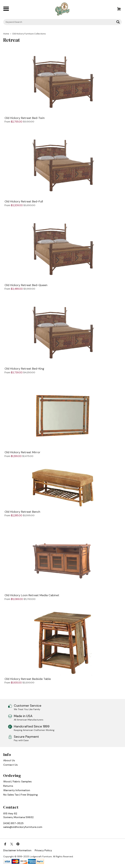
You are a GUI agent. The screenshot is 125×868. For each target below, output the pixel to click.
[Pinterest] (18, 844)
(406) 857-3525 (13, 823)
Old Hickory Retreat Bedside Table (28, 679)
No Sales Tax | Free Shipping (21, 795)
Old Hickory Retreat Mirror (22, 452)
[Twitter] (12, 844)
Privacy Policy (43, 850)
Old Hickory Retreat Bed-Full (24, 202)
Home (6, 34)
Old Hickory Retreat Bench (22, 512)
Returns (8, 786)
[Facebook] (5, 844)
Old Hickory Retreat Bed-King (24, 369)
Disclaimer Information (17, 850)
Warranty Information (17, 790)
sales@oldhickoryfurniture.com (23, 827)
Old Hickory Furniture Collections (29, 34)
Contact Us (10, 765)
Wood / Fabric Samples (17, 781)
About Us (9, 760)
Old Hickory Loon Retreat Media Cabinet (32, 595)
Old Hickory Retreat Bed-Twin (25, 118)
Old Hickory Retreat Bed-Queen (26, 285)
